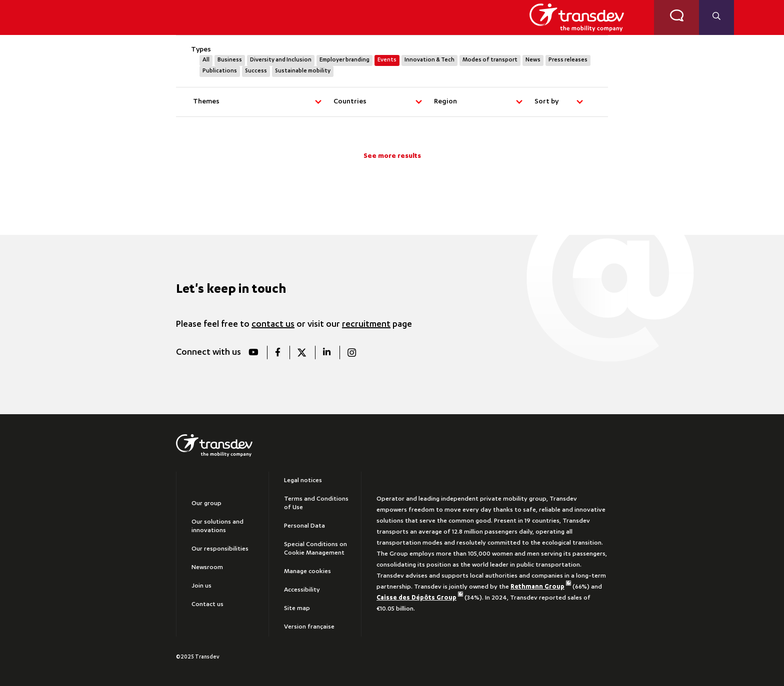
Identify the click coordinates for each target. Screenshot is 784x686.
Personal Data (304, 526)
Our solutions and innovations (217, 526)
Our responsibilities (220, 549)
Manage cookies (307, 572)
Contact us (207, 605)
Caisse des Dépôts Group (420, 598)
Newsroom (207, 568)
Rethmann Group (541, 587)
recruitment (366, 325)
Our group (206, 504)
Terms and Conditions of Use (316, 503)
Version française (309, 627)
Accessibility (302, 590)
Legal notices (303, 481)
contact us (273, 325)
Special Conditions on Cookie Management (315, 549)
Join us (201, 586)
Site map (297, 609)
